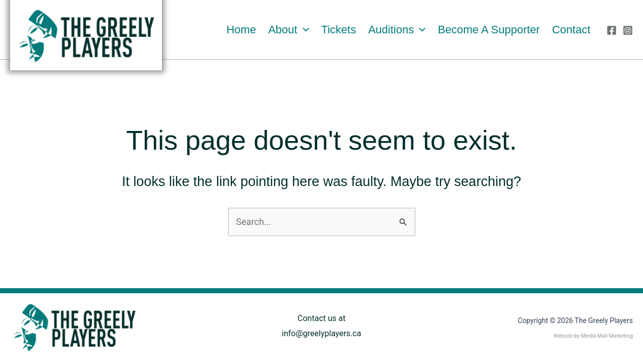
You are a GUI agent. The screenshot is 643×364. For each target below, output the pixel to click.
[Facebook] (612, 30)
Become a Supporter (489, 30)
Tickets (339, 30)
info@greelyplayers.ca (321, 333)
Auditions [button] (397, 30)
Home (241, 30)
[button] (303, 30)
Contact (571, 30)
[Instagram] (628, 30)
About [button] (289, 30)
